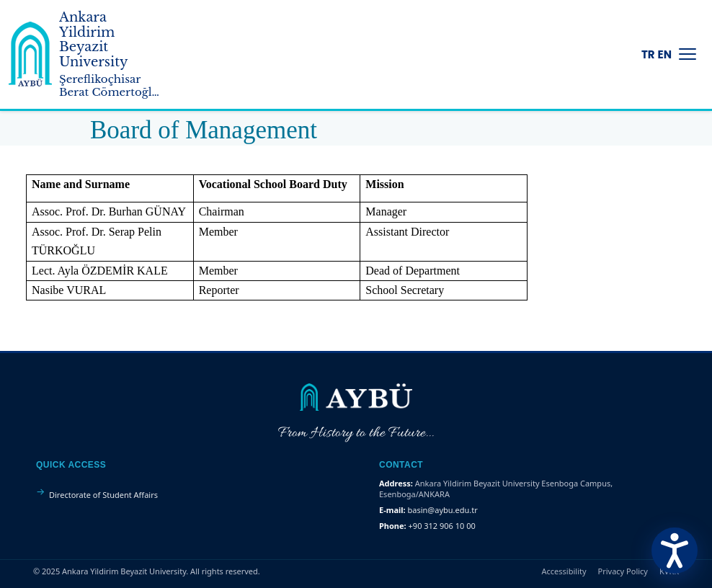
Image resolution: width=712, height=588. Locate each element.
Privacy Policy (623, 571)
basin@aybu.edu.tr (443, 510)
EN (665, 54)
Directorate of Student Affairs (103, 495)
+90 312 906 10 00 (442, 526)
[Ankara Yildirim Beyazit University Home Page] (30, 54)
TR (648, 54)
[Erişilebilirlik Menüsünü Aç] (675, 551)
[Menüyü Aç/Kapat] (687, 54)
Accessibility (564, 571)
